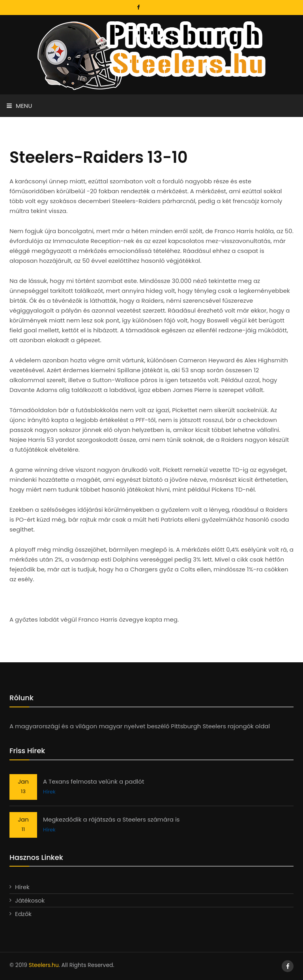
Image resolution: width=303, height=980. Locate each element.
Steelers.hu (44, 965)
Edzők (23, 914)
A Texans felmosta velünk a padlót (94, 781)
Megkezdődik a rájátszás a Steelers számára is (111, 819)
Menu (19, 106)
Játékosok (30, 900)
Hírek (49, 792)
